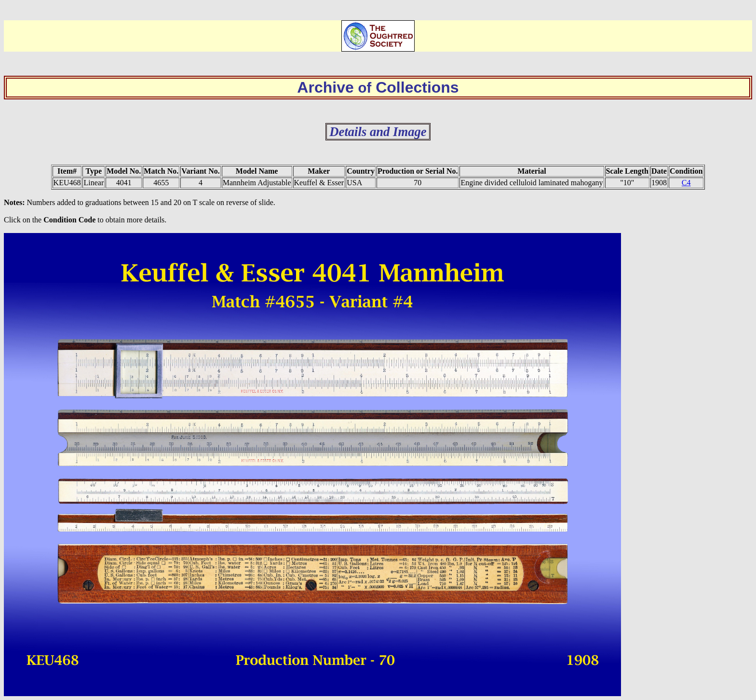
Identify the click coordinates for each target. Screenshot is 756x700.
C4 (686, 183)
